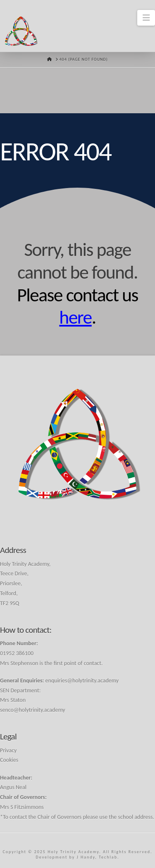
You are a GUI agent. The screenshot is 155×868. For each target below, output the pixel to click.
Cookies (9, 760)
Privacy (8, 750)
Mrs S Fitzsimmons (22, 807)
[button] (146, 18)
